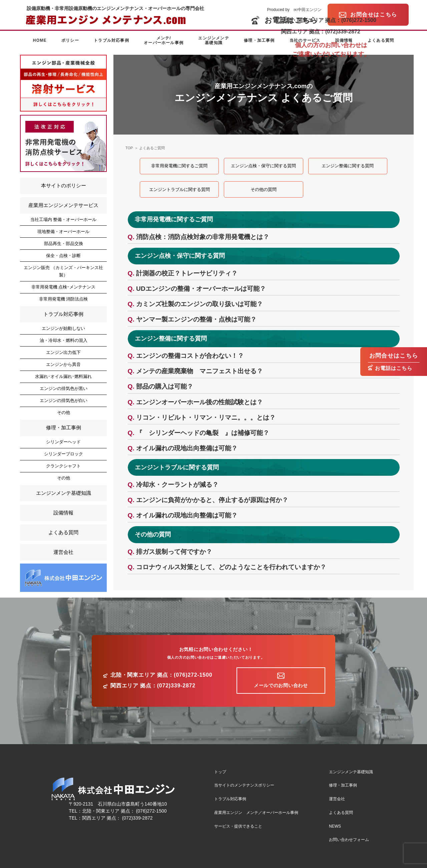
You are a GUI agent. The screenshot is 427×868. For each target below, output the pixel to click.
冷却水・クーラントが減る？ (177, 485)
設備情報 (344, 40)
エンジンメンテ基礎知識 (213, 40)
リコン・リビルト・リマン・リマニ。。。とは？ (206, 417)
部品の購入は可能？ (165, 386)
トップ (220, 772)
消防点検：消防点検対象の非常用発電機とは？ (203, 237)
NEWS (335, 826)
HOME (40, 40)
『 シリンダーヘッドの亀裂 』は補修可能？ (203, 433)
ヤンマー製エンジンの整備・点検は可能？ (196, 319)
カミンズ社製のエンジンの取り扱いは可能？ (199, 304)
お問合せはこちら (394, 356)
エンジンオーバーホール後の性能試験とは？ (199, 402)
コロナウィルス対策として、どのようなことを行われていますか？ (231, 567)
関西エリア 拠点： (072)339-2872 (117, 818)
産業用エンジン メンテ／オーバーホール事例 (256, 813)
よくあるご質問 (152, 148)
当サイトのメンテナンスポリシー (244, 785)
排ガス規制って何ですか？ (174, 552)
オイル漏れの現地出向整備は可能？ (187, 448)
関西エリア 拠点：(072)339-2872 (153, 686)
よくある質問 (381, 40)
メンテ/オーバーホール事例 (164, 40)
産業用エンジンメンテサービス (63, 205)
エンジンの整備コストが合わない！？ (190, 356)
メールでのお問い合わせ (281, 685)
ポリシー (70, 40)
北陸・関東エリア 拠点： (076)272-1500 (124, 811)
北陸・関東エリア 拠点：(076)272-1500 (161, 675)
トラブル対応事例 (111, 40)
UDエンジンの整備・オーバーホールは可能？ (201, 289)
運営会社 (63, 552)
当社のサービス (305, 40)
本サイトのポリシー (64, 185)
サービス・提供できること (238, 826)
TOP (129, 148)
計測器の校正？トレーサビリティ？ (187, 273)
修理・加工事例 (259, 40)
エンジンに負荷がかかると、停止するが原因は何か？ (212, 500)
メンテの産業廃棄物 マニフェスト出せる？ (199, 371)
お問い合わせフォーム (349, 840)
